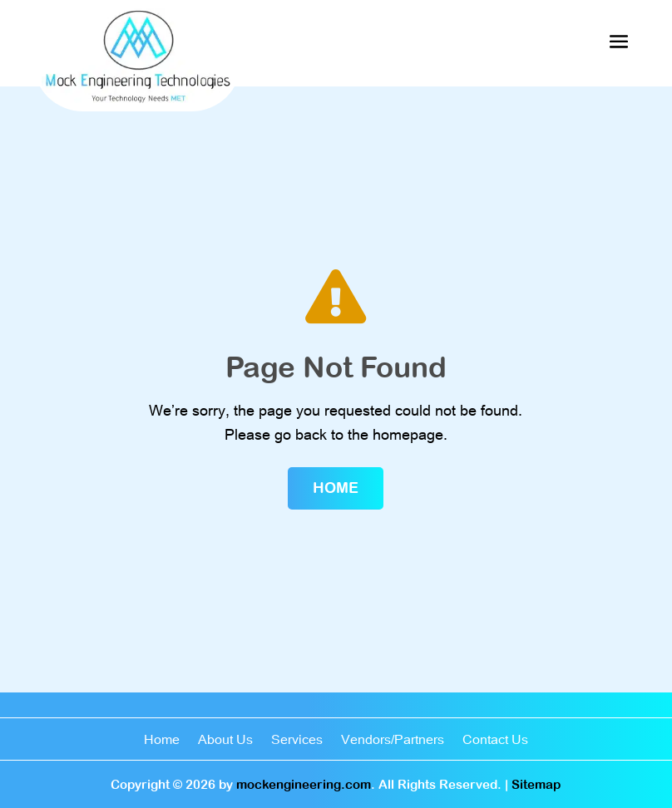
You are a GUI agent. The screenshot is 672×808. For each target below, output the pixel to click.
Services (297, 740)
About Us (225, 740)
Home (336, 488)
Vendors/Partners (393, 740)
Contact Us (495, 740)
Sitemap (536, 784)
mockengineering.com (304, 784)
